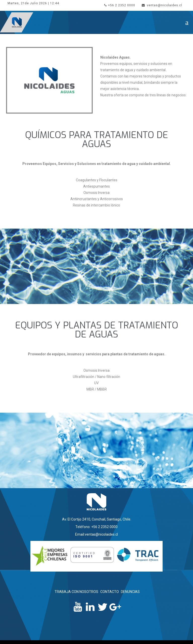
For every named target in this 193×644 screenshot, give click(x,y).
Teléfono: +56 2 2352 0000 (96, 527)
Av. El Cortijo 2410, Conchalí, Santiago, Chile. (97, 519)
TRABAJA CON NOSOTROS (76, 592)
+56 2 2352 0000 (120, 5)
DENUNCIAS (130, 592)
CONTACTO (110, 592)
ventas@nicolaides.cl (162, 5)
